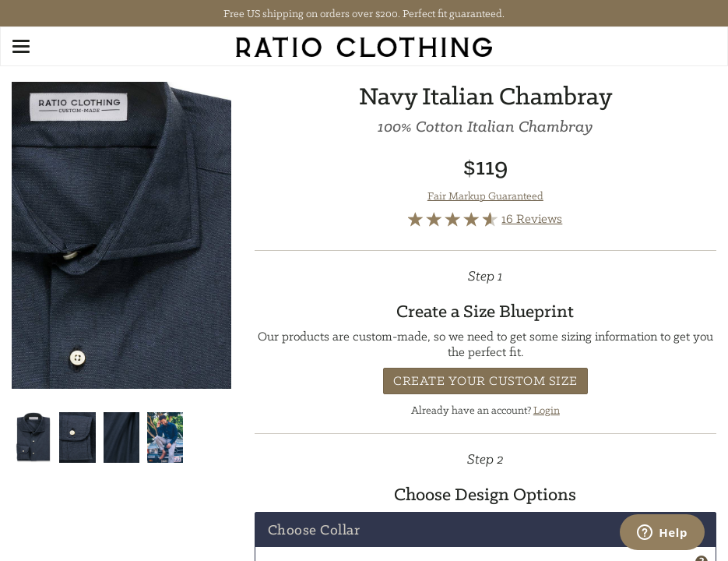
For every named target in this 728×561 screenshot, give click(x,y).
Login (547, 410)
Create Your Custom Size (485, 381)
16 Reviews (532, 219)
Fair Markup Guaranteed (485, 196)
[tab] (485, 530)
